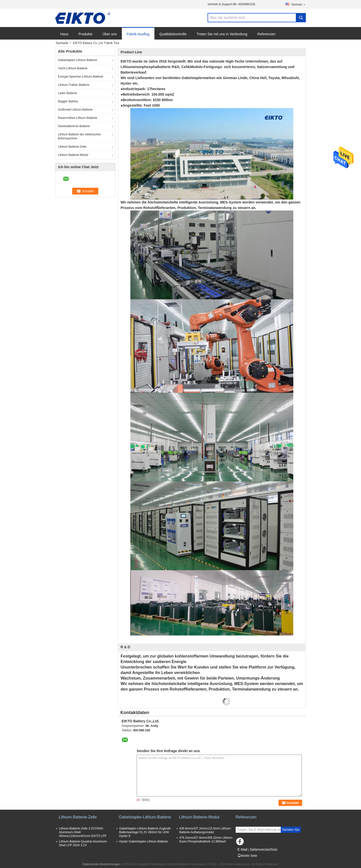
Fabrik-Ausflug (138, 34)
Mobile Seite (247, 856)
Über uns (110, 34)
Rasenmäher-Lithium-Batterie (78, 118)
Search (301, 18)
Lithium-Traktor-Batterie (74, 85)
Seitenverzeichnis (263, 849)
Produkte (85, 34)
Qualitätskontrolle (173, 34)
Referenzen (266, 34)
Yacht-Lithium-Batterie (73, 68)
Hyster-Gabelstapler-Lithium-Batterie (144, 841)
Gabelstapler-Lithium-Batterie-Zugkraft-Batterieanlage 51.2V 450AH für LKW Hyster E (145, 832)
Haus (64, 34)
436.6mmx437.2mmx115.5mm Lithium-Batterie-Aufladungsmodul (205, 830)
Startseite (62, 43)
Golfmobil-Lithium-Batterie (75, 110)
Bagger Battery (68, 101)
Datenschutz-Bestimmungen (101, 864)
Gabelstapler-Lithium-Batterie (77, 60)
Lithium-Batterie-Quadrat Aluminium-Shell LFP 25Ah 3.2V (83, 843)
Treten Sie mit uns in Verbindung (222, 34)
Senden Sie (291, 830)
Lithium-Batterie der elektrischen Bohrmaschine (79, 136)
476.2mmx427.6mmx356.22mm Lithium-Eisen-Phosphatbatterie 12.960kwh (206, 840)
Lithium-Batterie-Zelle (72, 147)
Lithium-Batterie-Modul (73, 155)
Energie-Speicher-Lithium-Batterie (81, 77)
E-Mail (242, 849)
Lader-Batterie (67, 93)
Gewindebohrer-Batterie (74, 126)
